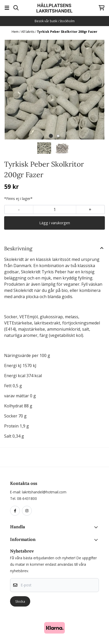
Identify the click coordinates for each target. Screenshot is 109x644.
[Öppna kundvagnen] (102, 8)
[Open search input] (16, 8)
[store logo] (54, 8)
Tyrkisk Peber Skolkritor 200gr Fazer (67, 32)
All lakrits (28, 32)
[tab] (51, 136)
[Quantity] (54, 210)
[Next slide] (97, 90)
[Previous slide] (12, 90)
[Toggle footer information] (97, 527)
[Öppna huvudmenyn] (7, 8)
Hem (15, 32)
